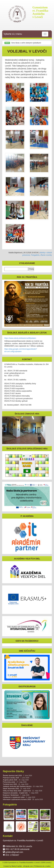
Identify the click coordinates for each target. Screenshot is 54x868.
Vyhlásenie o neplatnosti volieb (19, 797)
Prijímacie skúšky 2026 (16, 778)
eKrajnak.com (28, 866)
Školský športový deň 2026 (17, 775)
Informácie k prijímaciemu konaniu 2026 (23, 799)
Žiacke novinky (46, 255)
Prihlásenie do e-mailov (42, 866)
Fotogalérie (35, 255)
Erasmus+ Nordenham (16, 795)
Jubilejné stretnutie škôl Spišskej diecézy (23, 786)
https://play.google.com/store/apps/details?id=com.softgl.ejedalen (21, 350)
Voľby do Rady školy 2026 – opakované (23, 791)
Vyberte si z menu (26, 34)
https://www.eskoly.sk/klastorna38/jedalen (20, 338)
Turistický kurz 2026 (16, 784)
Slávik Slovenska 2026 (17, 789)
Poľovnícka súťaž (15, 782)
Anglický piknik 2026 (16, 780)
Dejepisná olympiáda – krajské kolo (21, 793)
